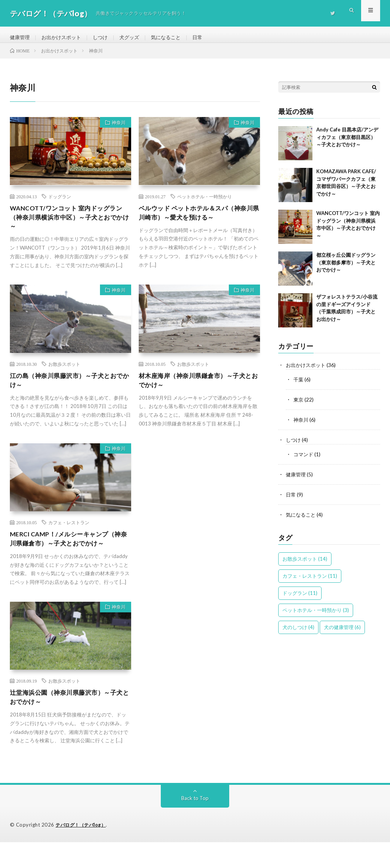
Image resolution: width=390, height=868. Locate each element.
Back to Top (195, 824)
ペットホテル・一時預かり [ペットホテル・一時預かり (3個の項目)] (316, 613)
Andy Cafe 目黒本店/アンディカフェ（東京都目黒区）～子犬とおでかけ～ (347, 144)
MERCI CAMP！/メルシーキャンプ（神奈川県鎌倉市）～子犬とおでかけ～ (70, 557)
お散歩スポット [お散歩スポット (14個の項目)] (305, 562)
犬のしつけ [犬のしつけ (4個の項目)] (298, 631)
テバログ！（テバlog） (83, 851)
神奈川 (116, 130)
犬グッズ (136, 38)
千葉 (299, 386)
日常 (207, 38)
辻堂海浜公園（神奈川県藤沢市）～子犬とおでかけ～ (70, 722)
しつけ (105, 38)
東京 (299, 406)
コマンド (304, 459)
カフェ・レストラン (69, 534)
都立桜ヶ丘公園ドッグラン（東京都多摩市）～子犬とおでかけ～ (346, 269)
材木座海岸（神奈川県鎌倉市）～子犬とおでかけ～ (199, 391)
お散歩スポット (64, 374)
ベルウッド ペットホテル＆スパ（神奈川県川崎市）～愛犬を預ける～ (199, 220)
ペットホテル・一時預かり (205, 203)
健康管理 (21, 38)
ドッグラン (60, 203)
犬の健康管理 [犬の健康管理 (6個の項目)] (342, 631)
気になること (174, 38)
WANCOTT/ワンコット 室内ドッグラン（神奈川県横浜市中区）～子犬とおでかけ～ (70, 225)
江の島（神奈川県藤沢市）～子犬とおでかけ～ (70, 391)
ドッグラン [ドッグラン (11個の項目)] (300, 596)
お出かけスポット (64, 38)
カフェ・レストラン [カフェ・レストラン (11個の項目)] (310, 579)
